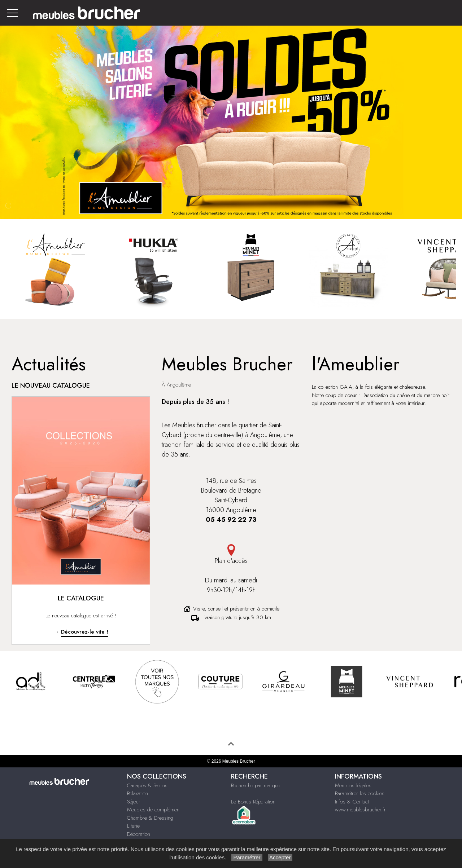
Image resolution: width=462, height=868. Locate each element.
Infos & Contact (352, 802)
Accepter (280, 857)
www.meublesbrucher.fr (360, 810)
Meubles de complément (154, 810)
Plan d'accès (231, 555)
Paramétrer (247, 857)
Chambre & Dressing (150, 818)
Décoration (139, 834)
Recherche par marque (256, 785)
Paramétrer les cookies (360, 793)
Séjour (134, 802)
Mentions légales (353, 785)
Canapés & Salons (147, 785)
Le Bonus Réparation (253, 802)
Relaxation (138, 793)
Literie (133, 826)
